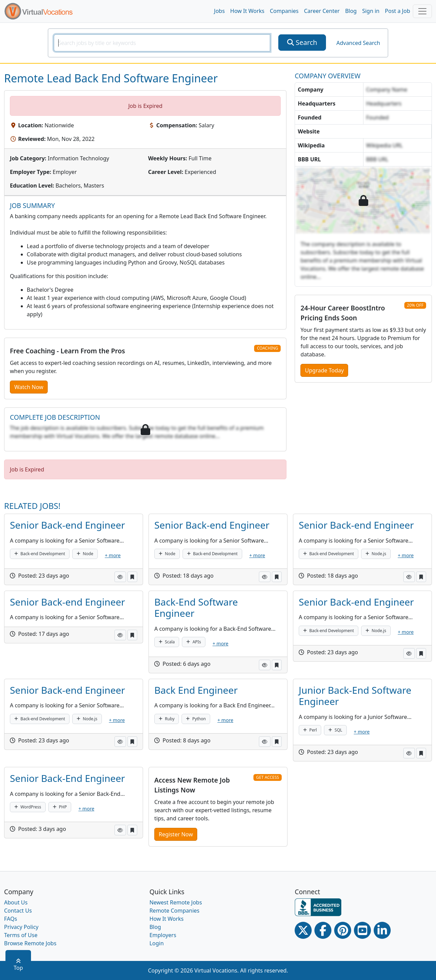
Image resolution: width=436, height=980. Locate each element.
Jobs (219, 11)
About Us (16, 902)
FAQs (11, 919)
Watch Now (29, 387)
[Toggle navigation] (422, 11)
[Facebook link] (323, 930)
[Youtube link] (362, 930)
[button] (120, 577)
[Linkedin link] (382, 930)
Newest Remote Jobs (176, 902)
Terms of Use (21, 935)
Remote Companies (175, 911)
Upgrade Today (324, 370)
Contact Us (18, 911)
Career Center (322, 11)
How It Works (247, 11)
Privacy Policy (21, 927)
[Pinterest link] (343, 930)
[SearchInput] (162, 43)
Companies (284, 11)
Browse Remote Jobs (30, 943)
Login (157, 943)
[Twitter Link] (303, 930)
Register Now (176, 834)
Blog (351, 11)
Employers (163, 935)
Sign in (371, 11)
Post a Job (398, 11)
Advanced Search (358, 43)
